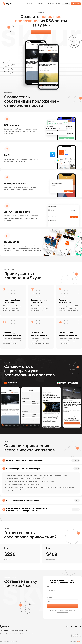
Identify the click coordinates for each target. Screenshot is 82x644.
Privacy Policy (14, 634)
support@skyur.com (76, 634)
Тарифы (58, 4)
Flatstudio (79, 641)
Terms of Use (4, 634)
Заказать (76, 4)
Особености (31, 4)
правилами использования (60, 614)
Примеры (51, 4)
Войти (66, 4)
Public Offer (30, 634)
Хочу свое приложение (41, 32)
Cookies (22, 634)
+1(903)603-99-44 (75, 636)
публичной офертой (63, 612)
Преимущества (41, 4)
